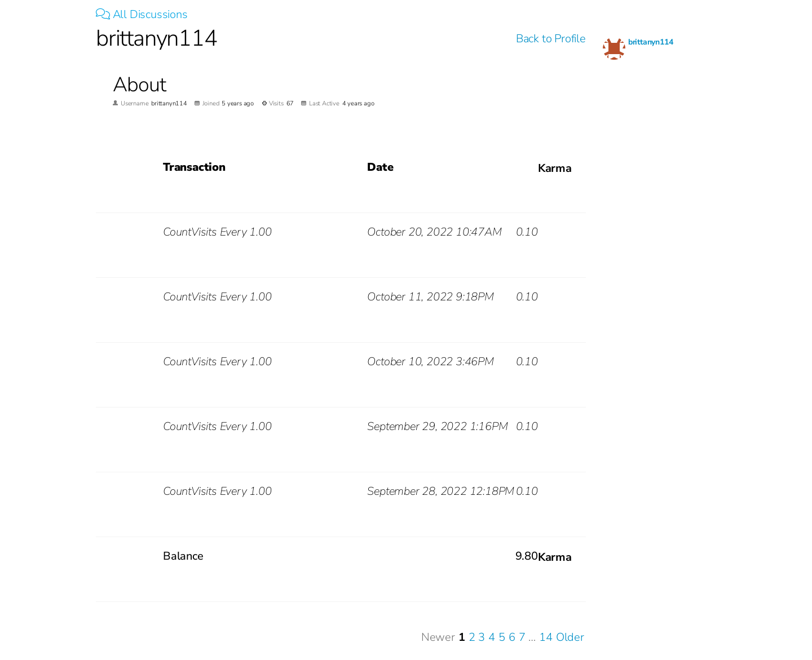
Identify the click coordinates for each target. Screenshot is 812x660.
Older (570, 637)
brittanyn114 (651, 42)
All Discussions (142, 14)
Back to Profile (551, 39)
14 (546, 637)
